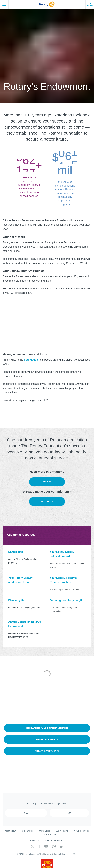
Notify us (47, 501)
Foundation (31, 360)
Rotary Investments (47, 751)
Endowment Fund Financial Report (47, 728)
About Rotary (11, 831)
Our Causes (44, 831)
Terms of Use (71, 854)
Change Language (54, 840)
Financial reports (47, 739)
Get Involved (28, 831)
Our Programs (62, 831)
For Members (50, 834)
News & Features (82, 831)
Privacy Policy (60, 854)
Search (90, 4)
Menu (4, 4)
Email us (47, 482)
